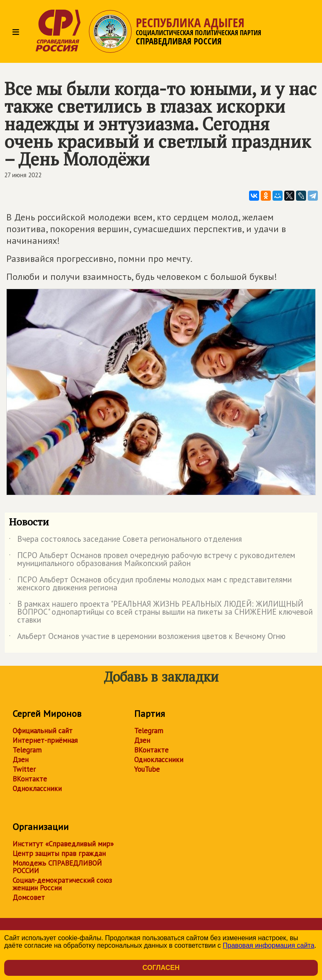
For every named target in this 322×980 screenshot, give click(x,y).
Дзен (21, 760)
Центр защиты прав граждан (59, 853)
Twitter (24, 769)
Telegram (27, 750)
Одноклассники (37, 789)
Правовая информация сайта (269, 945)
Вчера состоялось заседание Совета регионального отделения (125, 540)
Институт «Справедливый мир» (63, 844)
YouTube (147, 769)
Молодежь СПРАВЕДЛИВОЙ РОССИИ (57, 867)
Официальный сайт (43, 731)
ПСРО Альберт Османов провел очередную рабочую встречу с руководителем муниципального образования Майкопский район (152, 560)
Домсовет (29, 897)
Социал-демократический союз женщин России (62, 884)
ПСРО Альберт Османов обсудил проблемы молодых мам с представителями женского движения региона (150, 584)
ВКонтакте (30, 779)
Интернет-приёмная (45, 740)
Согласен (161, 968)
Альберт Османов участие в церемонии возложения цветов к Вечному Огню (147, 638)
